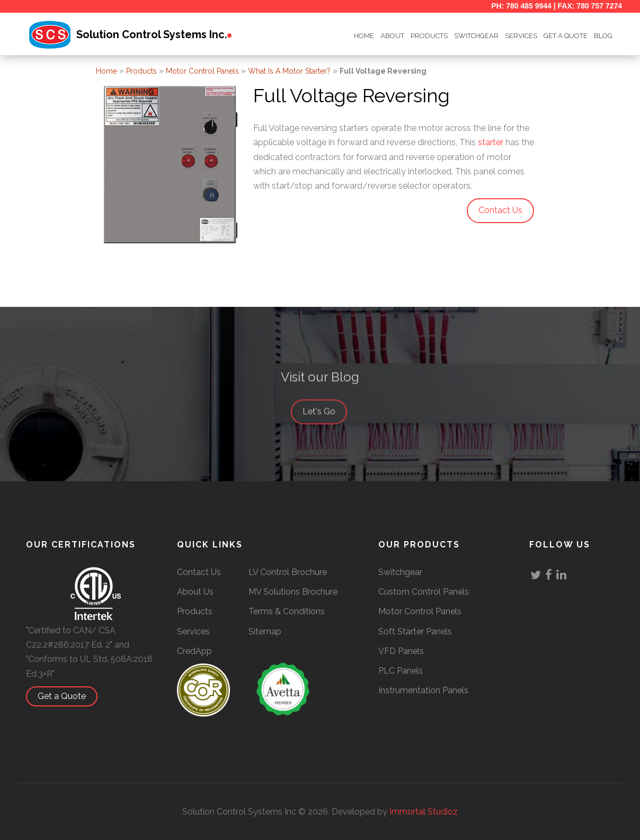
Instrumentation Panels (423, 690)
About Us (195, 592)
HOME (364, 36)
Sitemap (265, 631)
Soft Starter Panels (415, 631)
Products (429, 36)
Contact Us (199, 572)
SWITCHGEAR (476, 36)
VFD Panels (401, 651)
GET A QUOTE (566, 36)
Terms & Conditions (287, 611)
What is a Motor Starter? (289, 71)
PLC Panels (401, 671)
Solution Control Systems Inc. (152, 34)
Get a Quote (67, 696)
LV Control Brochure (288, 572)
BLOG (603, 36)
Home (106, 71)
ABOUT (392, 36)
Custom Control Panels (424, 592)
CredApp (194, 651)
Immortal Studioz (424, 812)
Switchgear (400, 572)
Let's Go (324, 420)
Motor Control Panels (202, 71)
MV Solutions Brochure (293, 592)
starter (491, 142)
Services (521, 36)
